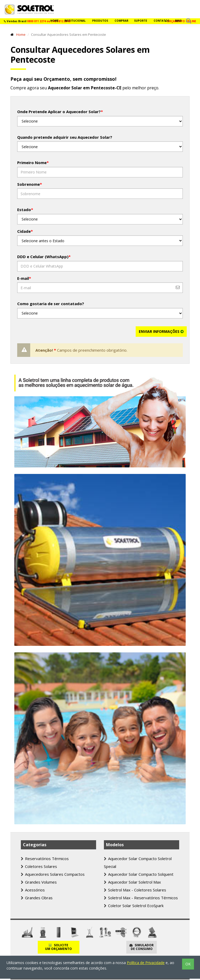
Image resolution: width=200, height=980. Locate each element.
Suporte (141, 21)
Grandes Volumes (39, 882)
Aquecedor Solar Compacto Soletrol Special (138, 862)
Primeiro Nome (33, 163)
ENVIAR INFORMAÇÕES (161, 331)
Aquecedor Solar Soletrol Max (132, 882)
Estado (25, 210)
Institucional (75, 21)
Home (54, 21)
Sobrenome (30, 184)
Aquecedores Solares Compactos (53, 874)
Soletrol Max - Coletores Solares (135, 890)
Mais (178, 21)
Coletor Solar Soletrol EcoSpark (134, 906)
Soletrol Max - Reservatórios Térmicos (141, 898)
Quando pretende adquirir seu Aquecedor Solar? (65, 137)
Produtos (101, 21)
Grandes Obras (37, 898)
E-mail (24, 278)
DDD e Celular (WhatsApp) (44, 257)
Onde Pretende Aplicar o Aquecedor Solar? (60, 112)
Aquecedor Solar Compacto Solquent (139, 874)
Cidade (25, 231)
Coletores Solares (39, 866)
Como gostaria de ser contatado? (51, 304)
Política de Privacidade (146, 963)
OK (188, 964)
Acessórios (33, 890)
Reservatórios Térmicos (45, 859)
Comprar (121, 21)
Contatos (161, 21)
